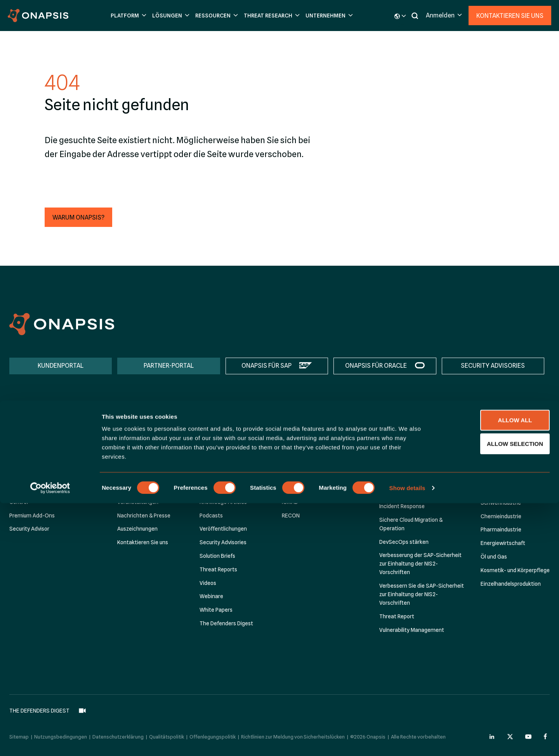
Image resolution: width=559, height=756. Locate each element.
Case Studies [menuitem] (216, 448)
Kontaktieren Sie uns (510, 16)
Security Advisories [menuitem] (223, 543)
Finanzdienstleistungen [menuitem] (509, 449)
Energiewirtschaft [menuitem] (503, 543)
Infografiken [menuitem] (214, 489)
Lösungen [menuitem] (394, 422)
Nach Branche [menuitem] (500, 435)
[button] (128, 16)
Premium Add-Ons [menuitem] (32, 516)
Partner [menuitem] (127, 448)
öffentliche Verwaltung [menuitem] (509, 476)
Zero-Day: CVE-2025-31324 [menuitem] (316, 448)
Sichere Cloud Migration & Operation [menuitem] (411, 524)
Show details (407, 741)
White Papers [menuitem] (216, 610)
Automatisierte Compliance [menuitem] (414, 471)
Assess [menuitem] (18, 448)
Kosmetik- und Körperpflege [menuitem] (515, 570)
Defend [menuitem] (18, 489)
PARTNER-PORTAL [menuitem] (169, 366)
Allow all (494, 673)
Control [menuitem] (19, 502)
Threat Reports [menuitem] (218, 569)
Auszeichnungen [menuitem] (137, 529)
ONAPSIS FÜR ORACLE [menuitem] (376, 366)
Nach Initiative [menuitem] (399, 435)
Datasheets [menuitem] (214, 462)
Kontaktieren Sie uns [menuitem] (143, 543)
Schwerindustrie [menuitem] (501, 503)
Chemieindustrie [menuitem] (501, 516)
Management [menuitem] (134, 475)
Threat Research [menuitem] (306, 422)
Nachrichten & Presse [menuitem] (144, 516)
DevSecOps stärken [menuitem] (404, 542)
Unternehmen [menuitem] (137, 422)
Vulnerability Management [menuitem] (412, 630)
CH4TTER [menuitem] (294, 462)
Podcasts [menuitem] (211, 516)
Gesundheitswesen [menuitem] (504, 490)
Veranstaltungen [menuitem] (138, 502)
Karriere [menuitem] (127, 489)
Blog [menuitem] (205, 434)
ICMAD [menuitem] (290, 502)
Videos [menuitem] (208, 583)
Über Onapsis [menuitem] (134, 434)
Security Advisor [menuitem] (29, 529)
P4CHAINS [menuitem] (294, 489)
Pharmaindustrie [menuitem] (501, 530)
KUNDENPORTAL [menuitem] (61, 366)
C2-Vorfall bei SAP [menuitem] (304, 475)
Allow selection (494, 696)
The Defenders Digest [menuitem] (226, 623)
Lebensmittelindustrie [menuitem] (508, 462)
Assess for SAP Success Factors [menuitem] (49, 475)
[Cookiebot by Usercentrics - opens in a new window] (50, 741)
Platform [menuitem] (23, 422)
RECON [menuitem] (291, 516)
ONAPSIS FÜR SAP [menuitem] (266, 366)
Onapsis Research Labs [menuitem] (311, 434)
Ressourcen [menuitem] (217, 422)
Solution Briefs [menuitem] (217, 556)
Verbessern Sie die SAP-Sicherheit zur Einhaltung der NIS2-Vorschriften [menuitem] (422, 595)
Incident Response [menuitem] (402, 507)
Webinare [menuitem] (211, 597)
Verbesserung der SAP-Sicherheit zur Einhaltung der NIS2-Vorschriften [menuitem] (420, 564)
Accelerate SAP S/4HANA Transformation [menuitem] (411, 453)
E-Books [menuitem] (210, 475)
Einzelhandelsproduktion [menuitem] (511, 584)
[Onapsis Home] (62, 324)
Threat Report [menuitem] (397, 616)
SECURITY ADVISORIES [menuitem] (493, 366)
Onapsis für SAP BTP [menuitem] (35, 462)
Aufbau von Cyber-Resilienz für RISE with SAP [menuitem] (417, 489)
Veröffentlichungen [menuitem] (223, 529)
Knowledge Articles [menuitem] (223, 502)
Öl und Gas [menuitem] (494, 557)
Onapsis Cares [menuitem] (135, 462)
